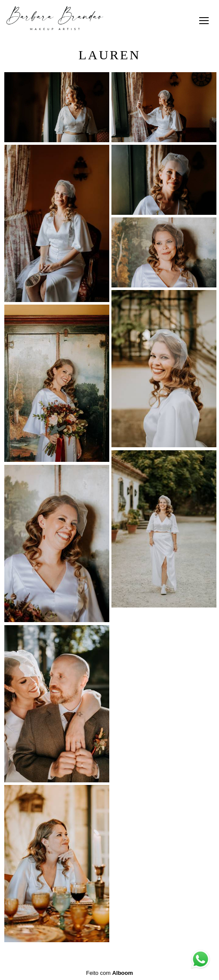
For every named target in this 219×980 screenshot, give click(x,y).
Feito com (109, 973)
